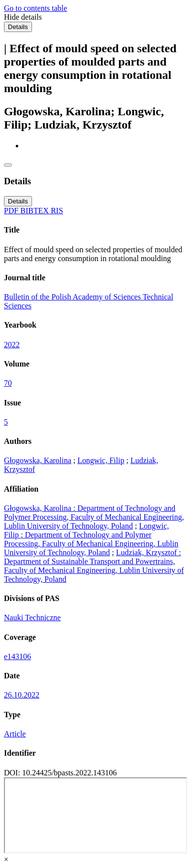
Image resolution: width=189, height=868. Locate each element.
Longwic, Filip (101, 460)
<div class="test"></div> (95, 815)
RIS (57, 211)
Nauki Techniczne (32, 618)
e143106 (17, 656)
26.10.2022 (22, 695)
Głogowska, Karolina (38, 460)
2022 (12, 345)
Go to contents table (35, 8)
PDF (12, 211)
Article (15, 734)
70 (8, 383)
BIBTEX (35, 211)
